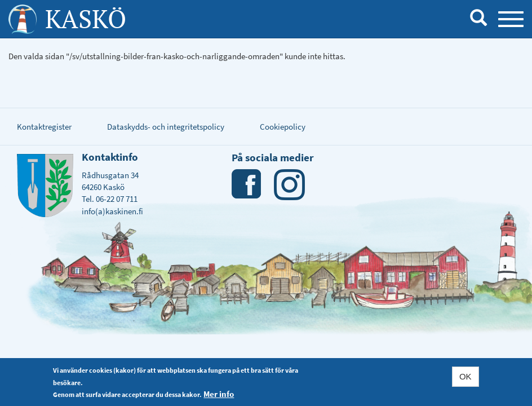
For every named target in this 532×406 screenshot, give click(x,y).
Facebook (247, 185)
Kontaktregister (44, 127)
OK (466, 376)
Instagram (289, 185)
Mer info (219, 394)
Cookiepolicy (283, 127)
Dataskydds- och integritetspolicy (166, 127)
